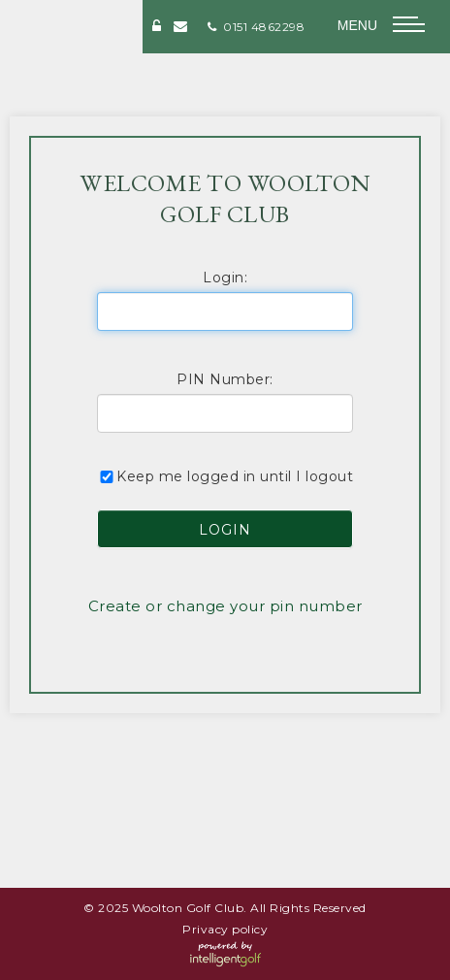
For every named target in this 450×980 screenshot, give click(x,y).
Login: (225, 278)
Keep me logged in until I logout (225, 476)
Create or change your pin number (225, 606)
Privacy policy (225, 929)
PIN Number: (225, 379)
